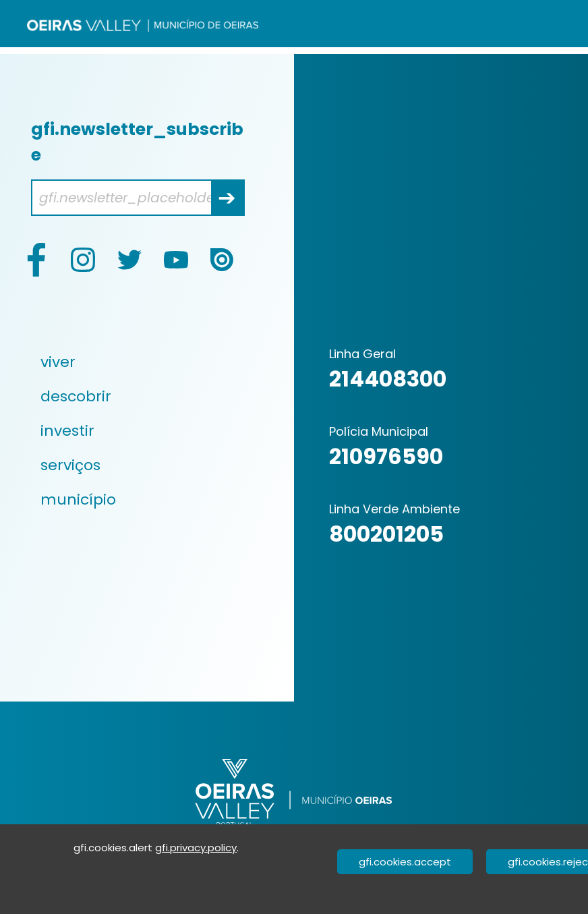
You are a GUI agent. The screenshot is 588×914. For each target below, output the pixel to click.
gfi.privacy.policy (196, 848)
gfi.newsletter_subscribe (137, 142)
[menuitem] (140, 362)
